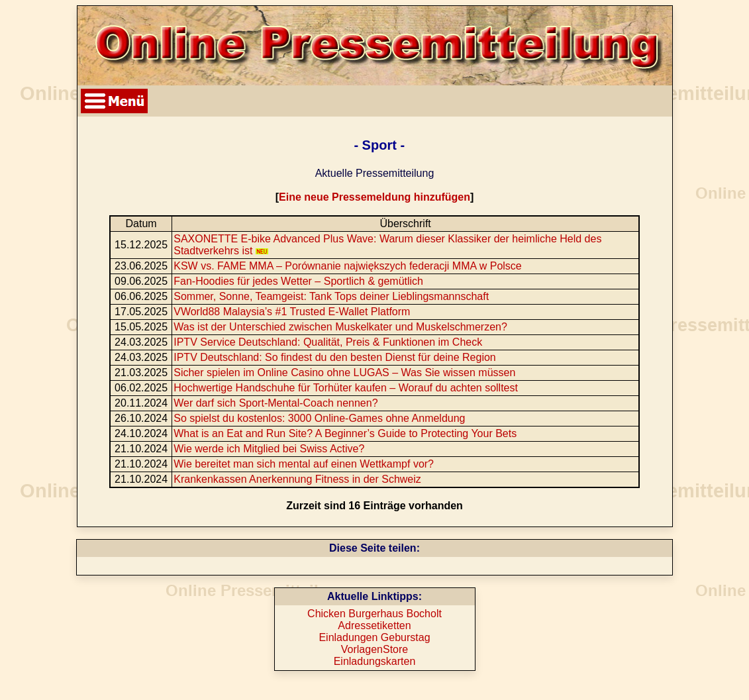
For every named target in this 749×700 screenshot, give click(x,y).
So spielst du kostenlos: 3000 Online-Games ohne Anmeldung (319, 418)
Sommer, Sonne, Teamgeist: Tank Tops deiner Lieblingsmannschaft (331, 296)
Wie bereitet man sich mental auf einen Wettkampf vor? (304, 464)
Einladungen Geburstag (374, 637)
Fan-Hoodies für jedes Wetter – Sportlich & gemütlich (298, 281)
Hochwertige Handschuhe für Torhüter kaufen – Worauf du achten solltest (346, 388)
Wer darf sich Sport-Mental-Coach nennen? (275, 403)
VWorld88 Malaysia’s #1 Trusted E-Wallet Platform (292, 312)
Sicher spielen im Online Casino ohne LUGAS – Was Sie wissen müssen (344, 373)
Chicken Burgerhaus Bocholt (374, 614)
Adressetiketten (374, 625)
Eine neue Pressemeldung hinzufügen (374, 197)
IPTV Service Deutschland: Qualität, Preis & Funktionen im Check (328, 342)
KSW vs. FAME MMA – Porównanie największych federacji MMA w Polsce (348, 266)
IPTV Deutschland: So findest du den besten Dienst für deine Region (335, 357)
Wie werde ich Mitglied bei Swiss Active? (269, 449)
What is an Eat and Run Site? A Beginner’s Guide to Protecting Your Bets (345, 433)
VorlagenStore (374, 649)
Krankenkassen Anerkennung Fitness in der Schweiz (297, 479)
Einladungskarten (375, 661)
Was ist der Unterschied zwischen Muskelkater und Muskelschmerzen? (340, 327)
